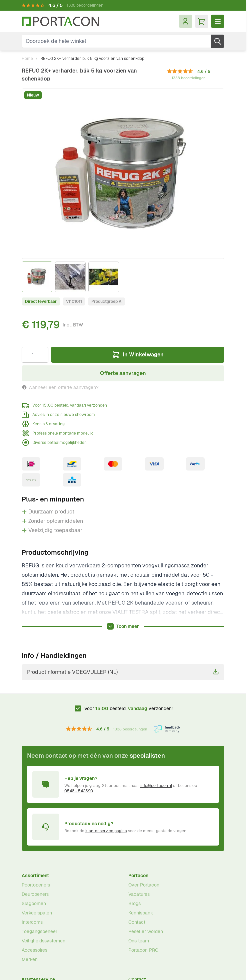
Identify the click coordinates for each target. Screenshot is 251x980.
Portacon (138, 876)
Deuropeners (35, 894)
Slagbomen (34, 903)
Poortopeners (36, 885)
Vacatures (139, 894)
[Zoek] (218, 41)
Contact (137, 922)
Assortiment (35, 876)
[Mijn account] (186, 21)
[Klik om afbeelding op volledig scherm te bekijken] (123, 174)
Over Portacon (144, 885)
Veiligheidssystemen (43, 941)
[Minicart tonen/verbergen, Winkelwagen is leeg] (202, 21)
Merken (30, 959)
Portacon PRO (143, 950)
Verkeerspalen (37, 913)
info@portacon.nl (156, 786)
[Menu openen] (218, 21)
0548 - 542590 (79, 791)
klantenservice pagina (106, 831)
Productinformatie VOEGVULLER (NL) (123, 672)
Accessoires (34, 950)
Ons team (139, 941)
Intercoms (32, 922)
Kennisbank (141, 913)
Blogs (134, 903)
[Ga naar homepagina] (60, 21)
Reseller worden (146, 931)
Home (27, 59)
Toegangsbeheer (39, 931)
